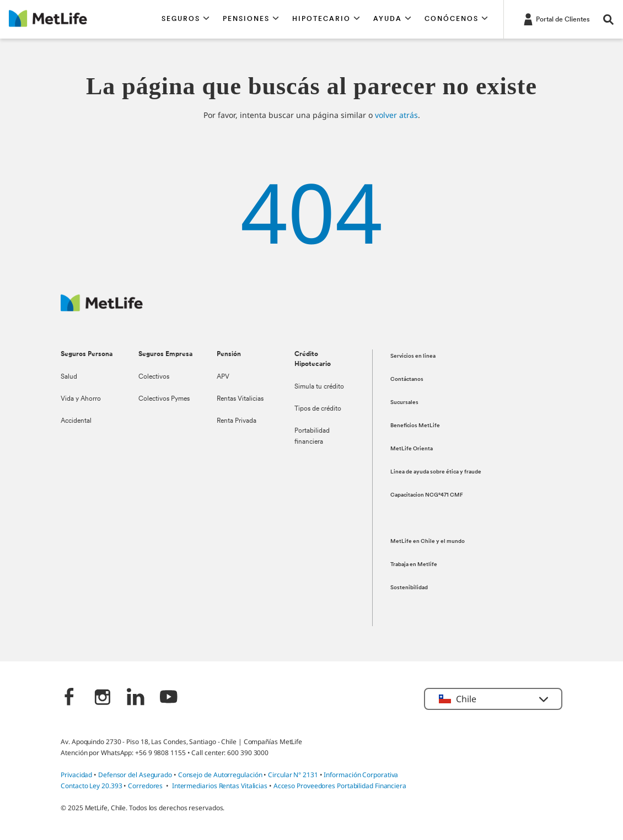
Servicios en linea (413, 356)
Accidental (76, 421)
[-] (556, 19)
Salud (69, 377)
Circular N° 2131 (293, 775)
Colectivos (154, 377)
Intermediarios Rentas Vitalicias (220, 786)
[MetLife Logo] (102, 308)
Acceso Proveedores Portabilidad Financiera (340, 786)
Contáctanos (407, 379)
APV (223, 377)
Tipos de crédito (318, 409)
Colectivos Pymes (164, 399)
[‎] (69, 698)
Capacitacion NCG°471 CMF (427, 495)
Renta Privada (237, 421)
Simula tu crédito (319, 387)
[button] (186, 19)
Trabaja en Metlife (414, 565)
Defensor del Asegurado (135, 775)
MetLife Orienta (412, 449)
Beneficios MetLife (415, 426)
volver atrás (396, 115)
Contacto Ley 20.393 (91, 786)
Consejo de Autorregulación (220, 775)
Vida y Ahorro (81, 399)
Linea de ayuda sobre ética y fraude (436, 472)
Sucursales (404, 403)
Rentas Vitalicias (240, 399)
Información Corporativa (361, 775)
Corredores (145, 786)
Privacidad (77, 775)
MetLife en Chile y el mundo (428, 542)
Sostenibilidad (409, 588)
